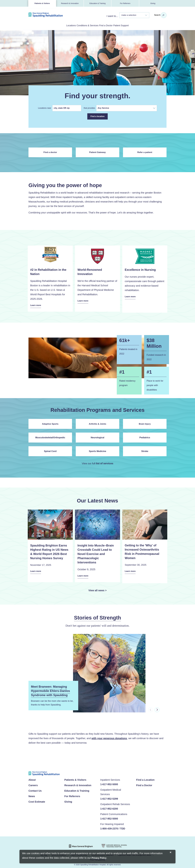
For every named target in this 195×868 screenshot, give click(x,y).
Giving (153, 3)
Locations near (45, 109)
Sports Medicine (97, 450)
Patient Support (131, 25)
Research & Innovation (70, 3)
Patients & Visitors (42, 3)
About (32, 776)
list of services (105, 462)
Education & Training (97, 3)
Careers (33, 782)
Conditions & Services (84, 25)
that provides (90, 109)
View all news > (97, 587)
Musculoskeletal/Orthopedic (50, 436)
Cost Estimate (37, 798)
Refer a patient (145, 152)
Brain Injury (145, 422)
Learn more (37, 305)
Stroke (145, 450)
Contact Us (35, 787)
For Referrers (125, 3)
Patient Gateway (97, 152)
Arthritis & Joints (97, 422)
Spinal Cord (50, 450)
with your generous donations (109, 735)
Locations (61, 25)
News (32, 793)
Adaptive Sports (50, 422)
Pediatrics (145, 436)
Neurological (97, 436)
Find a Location (145, 776)
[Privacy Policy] (99, 858)
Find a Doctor (109, 25)
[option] (97, 675)
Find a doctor (50, 152)
